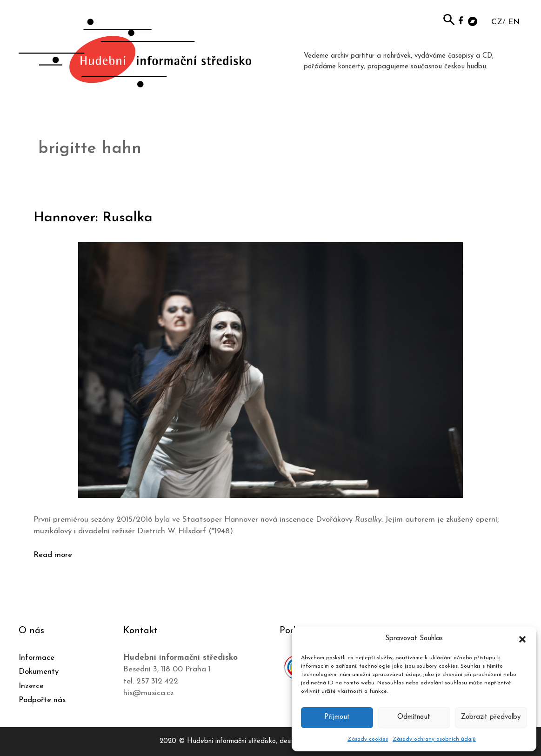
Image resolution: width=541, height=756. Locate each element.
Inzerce (31, 686)
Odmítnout (414, 717)
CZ (497, 22)
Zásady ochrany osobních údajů (434, 739)
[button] (522, 639)
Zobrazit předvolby (491, 717)
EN (514, 22)
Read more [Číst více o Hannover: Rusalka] (53, 555)
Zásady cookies (368, 739)
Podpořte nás (42, 700)
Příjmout (337, 717)
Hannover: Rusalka (93, 218)
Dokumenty (39, 672)
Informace (37, 658)
